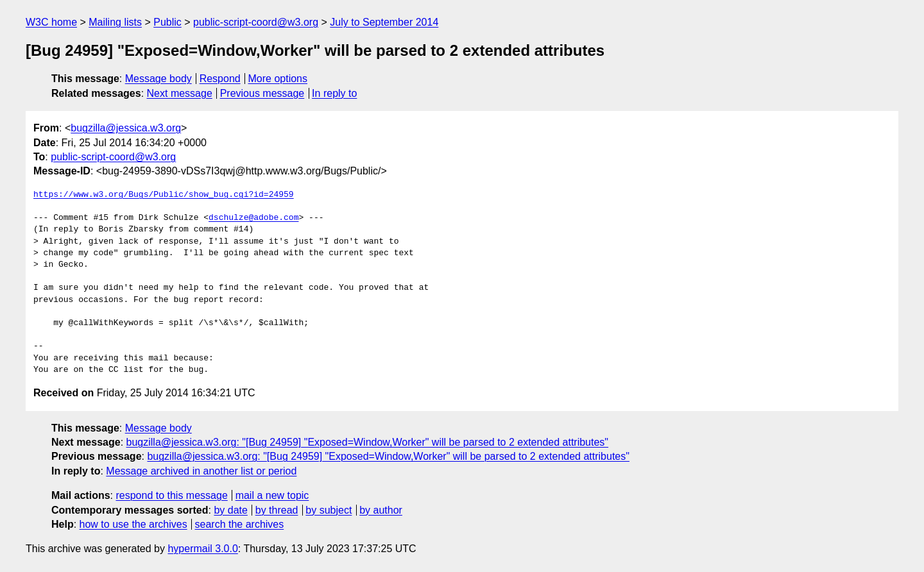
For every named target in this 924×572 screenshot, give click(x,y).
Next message (180, 93)
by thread (277, 510)
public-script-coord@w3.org (256, 22)
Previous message (262, 93)
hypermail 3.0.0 (202, 549)
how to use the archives (133, 524)
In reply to (334, 93)
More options (278, 79)
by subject (329, 510)
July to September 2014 (384, 22)
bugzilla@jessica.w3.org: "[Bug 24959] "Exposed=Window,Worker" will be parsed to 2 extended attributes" (368, 442)
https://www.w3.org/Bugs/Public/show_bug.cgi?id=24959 (164, 195)
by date (230, 510)
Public (167, 22)
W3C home (51, 22)
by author (381, 510)
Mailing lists (115, 22)
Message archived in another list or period (201, 471)
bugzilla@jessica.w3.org (126, 128)
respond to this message (171, 495)
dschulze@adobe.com (253, 218)
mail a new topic (272, 495)
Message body (158, 79)
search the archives (240, 524)
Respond (220, 79)
